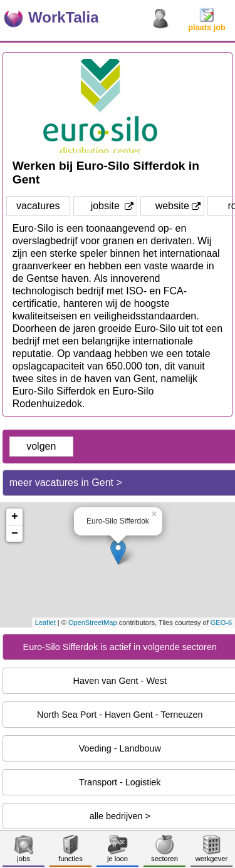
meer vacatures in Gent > (66, 483)
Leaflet (45, 623)
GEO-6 (221, 623)
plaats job (207, 23)
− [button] (15, 534)
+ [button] (15, 517)
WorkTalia (63, 17)
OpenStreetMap (93, 623)
